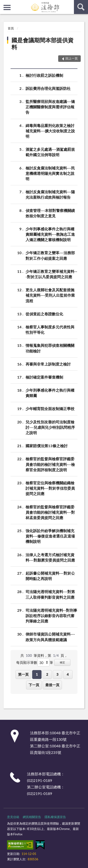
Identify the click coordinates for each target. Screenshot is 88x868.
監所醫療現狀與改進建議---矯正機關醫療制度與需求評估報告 (50, 107)
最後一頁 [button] (52, 685)
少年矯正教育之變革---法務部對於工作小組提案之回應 (50, 255)
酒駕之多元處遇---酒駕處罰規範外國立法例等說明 (50, 152)
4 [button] (68, 674)
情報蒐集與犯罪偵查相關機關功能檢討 (50, 348)
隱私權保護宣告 (55, 817)
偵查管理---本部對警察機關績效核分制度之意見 (50, 213)
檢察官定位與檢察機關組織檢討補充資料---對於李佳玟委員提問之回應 (50, 488)
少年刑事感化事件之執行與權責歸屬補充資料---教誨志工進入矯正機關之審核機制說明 (50, 234)
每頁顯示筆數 (27, 662)
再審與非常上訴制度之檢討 (48, 364)
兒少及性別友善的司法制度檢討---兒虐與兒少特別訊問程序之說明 (50, 427)
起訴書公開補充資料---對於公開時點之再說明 (50, 576)
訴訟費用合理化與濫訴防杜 (48, 88)
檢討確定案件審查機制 (44, 377)
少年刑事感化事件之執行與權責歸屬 (50, 393)
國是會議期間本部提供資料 (42, 44)
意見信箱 (13, 817)
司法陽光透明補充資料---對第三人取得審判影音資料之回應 (50, 594)
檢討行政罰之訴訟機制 (44, 75)
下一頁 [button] (34, 685)
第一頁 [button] (23, 674)
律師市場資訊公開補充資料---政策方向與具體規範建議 (50, 636)
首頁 (11, 28)
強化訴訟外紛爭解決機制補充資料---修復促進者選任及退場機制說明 (50, 536)
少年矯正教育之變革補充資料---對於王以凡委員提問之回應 (51, 274)
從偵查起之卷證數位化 (44, 314)
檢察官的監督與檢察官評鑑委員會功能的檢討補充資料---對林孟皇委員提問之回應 (50, 512)
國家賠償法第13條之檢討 (47, 446)
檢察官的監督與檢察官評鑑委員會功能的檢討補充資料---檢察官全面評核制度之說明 (50, 464)
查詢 (81, 7)
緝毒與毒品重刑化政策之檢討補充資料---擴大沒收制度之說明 (50, 131)
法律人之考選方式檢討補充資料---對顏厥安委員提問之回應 (50, 557)
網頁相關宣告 (32, 817)
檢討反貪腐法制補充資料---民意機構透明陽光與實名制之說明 (50, 173)
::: (4, 4)
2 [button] (47, 674)
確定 (62, 662)
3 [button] (57, 674)
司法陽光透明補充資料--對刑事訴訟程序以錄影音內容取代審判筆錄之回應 (51, 615)
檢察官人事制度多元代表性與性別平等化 (50, 329)
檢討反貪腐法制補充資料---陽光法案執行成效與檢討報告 (50, 194)
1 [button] (37, 674)
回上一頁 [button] (72, 58)
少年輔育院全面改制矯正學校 (50, 409)
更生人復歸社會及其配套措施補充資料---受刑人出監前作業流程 (50, 295)
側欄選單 (7, 7)
